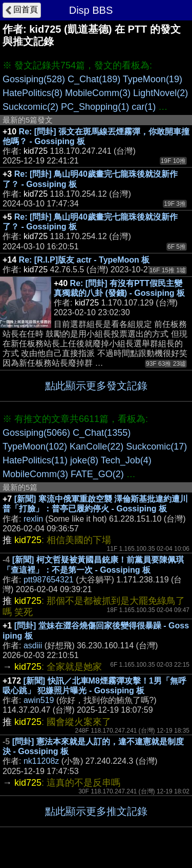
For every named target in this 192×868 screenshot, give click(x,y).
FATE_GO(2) (97, 474)
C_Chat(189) (94, 79)
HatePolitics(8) (33, 93)
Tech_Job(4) (126, 460)
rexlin (33, 519)
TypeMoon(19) (153, 79)
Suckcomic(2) (30, 107)
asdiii (33, 646)
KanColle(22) (97, 447)
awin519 (39, 700)
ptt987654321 (49, 580)
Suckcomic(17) (156, 447)
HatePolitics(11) (35, 460)
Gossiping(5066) (36, 433)
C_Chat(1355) (102, 433)
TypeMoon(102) (35, 447)
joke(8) (84, 460)
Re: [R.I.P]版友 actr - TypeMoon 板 (84, 260)
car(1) (144, 107)
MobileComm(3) (98, 93)
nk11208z (41, 761)
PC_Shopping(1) (95, 107)
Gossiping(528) (34, 79)
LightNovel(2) (161, 93)
